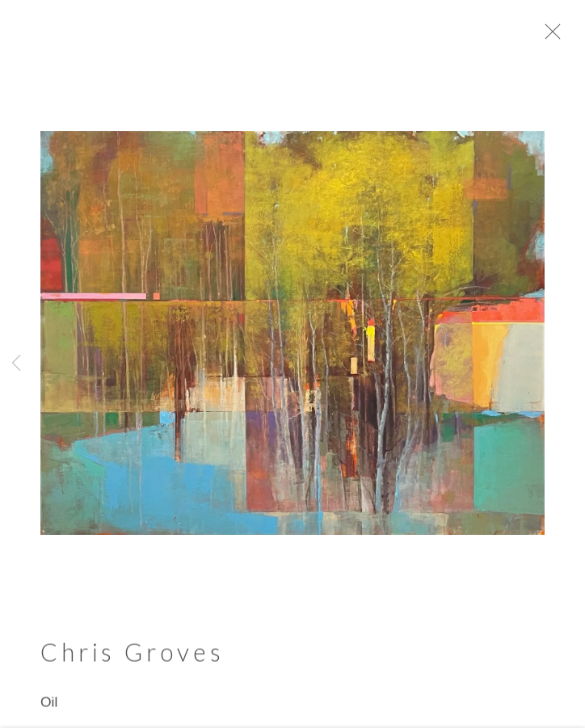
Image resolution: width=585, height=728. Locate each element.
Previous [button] (16, 364)
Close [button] (565, 36)
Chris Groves (132, 658)
